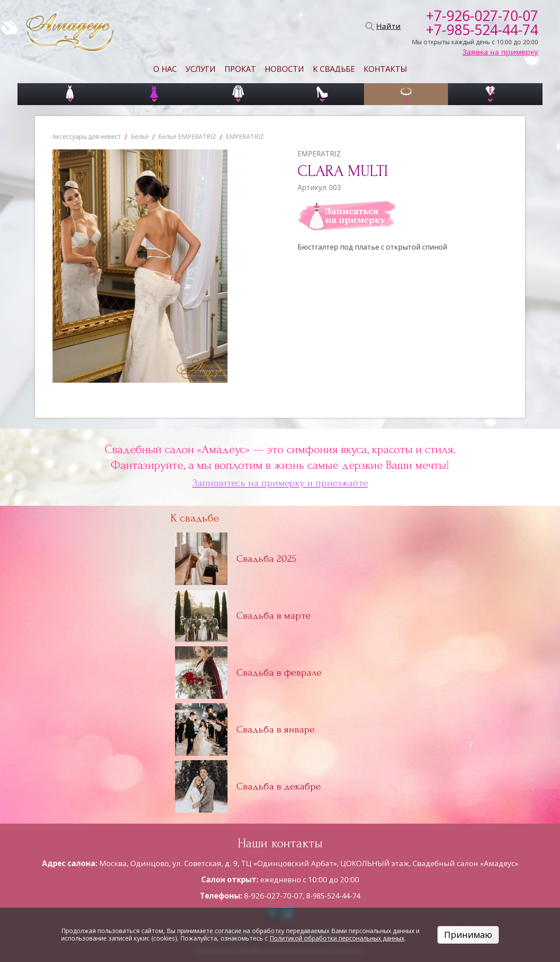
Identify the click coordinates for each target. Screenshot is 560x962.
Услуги (201, 69)
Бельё (140, 136)
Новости (284, 69)
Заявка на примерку (500, 52)
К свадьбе (334, 69)
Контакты (385, 69)
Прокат (240, 69)
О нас (165, 69)
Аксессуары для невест (87, 136)
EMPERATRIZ (245, 136)
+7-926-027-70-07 (482, 16)
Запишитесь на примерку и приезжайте (280, 483)
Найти (387, 26)
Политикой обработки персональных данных (337, 938)
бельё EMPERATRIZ (187, 136)
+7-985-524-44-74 (482, 30)
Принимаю (468, 935)
